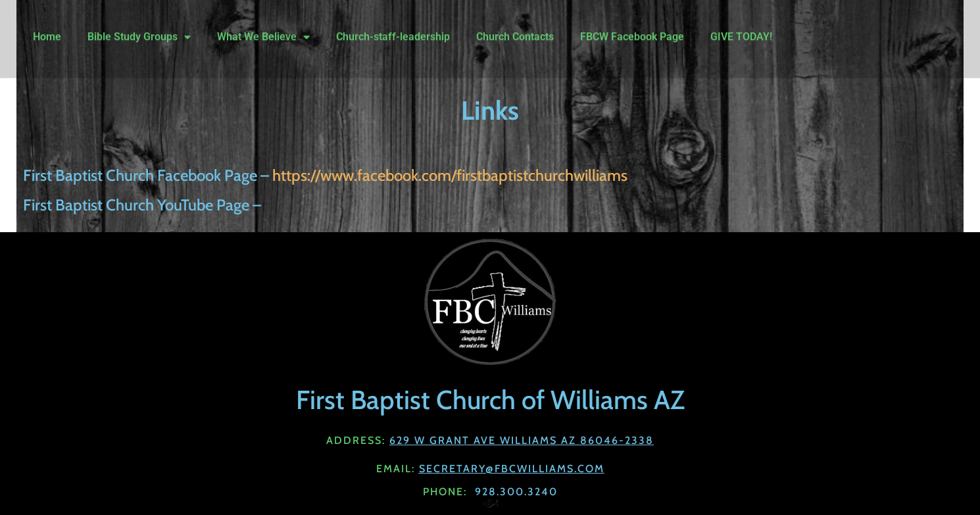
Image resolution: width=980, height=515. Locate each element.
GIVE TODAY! (741, 27)
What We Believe (263, 28)
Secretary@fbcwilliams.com (512, 469)
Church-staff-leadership (393, 27)
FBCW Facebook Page (632, 27)
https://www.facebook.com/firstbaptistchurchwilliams (450, 175)
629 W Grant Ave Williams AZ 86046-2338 (522, 440)
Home (47, 27)
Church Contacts (515, 27)
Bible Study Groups (139, 28)
